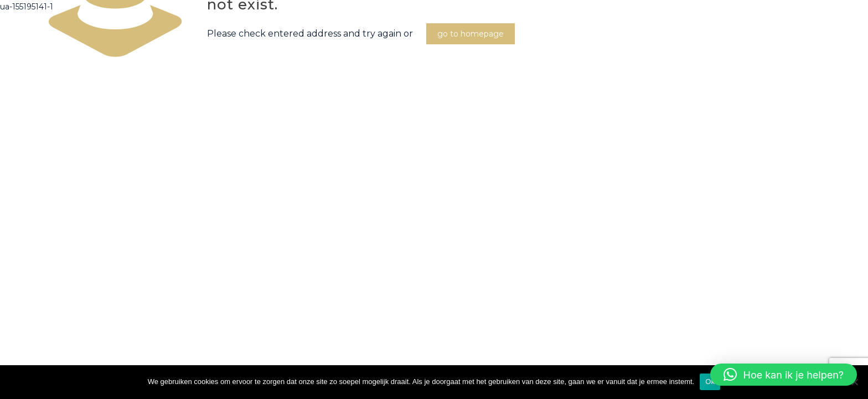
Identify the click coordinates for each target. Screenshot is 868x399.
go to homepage (471, 34)
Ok (710, 382)
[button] (784, 375)
